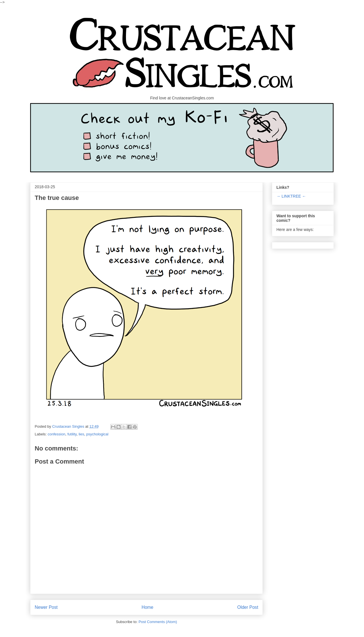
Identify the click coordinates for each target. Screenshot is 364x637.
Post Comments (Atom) (158, 622)
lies (81, 434)
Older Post (248, 607)
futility (72, 434)
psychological (97, 434)
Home (148, 607)
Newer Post (46, 607)
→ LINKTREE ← (291, 196)
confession (57, 434)
